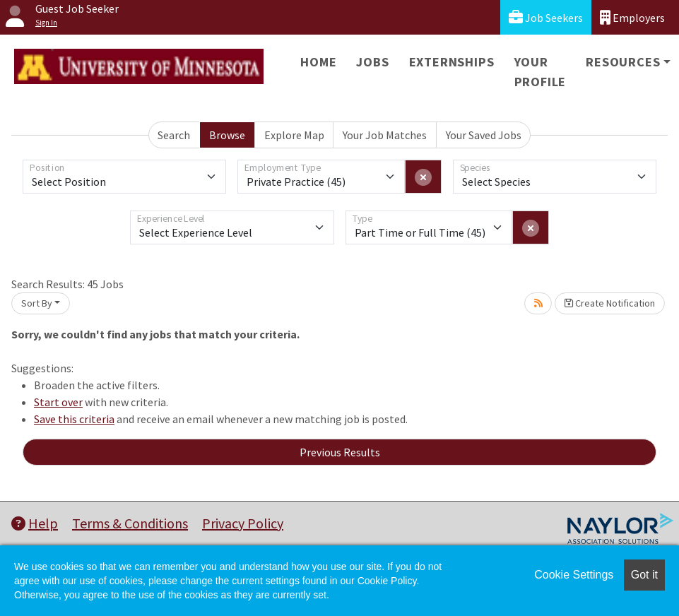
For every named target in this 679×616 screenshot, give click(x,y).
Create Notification (610, 303)
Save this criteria (74, 419)
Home (318, 62)
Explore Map (294, 135)
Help (35, 523)
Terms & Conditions (130, 523)
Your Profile (541, 72)
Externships (452, 62)
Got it (644, 575)
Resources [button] (623, 62)
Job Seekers (546, 17)
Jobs (372, 62)
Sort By (37, 303)
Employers (632, 17)
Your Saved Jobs (484, 135)
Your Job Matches (385, 135)
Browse (227, 135)
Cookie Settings (574, 575)
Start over (58, 402)
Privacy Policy (243, 523)
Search (174, 135)
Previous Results (340, 452)
